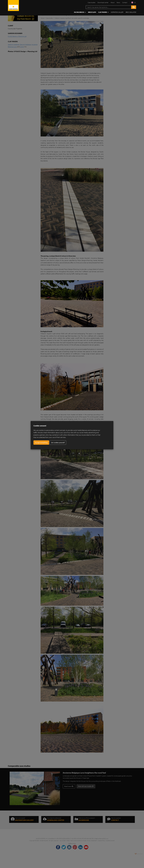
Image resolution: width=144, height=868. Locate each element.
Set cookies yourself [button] (58, 443)
